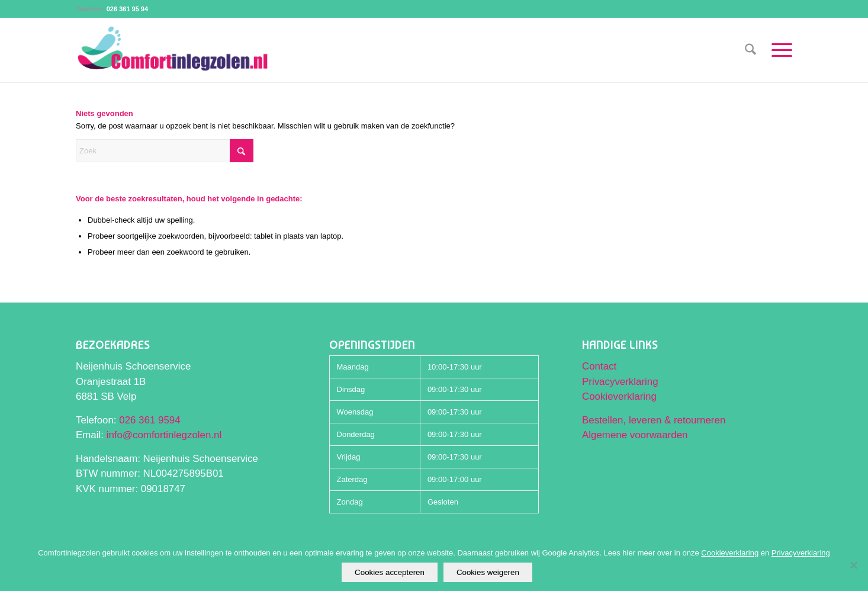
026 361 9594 (150, 420)
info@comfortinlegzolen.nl (164, 435)
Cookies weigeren (488, 572)
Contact (599, 366)
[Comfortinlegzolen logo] (173, 50)
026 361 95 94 (127, 9)
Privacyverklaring (620, 382)
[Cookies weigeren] (853, 565)
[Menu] (778, 50)
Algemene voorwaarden (635, 435)
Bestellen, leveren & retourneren (654, 420)
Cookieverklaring (619, 396)
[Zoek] (750, 50)
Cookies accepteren (390, 572)
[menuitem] (750, 50)
